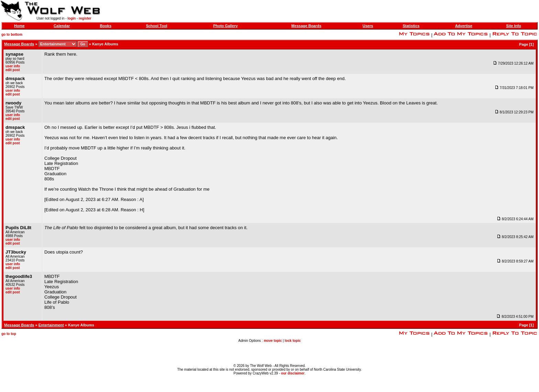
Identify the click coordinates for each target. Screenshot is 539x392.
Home (19, 26)
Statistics (411, 26)
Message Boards (306, 26)
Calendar (62, 26)
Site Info (513, 26)
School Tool (156, 26)
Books (106, 26)
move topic (273, 341)
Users (368, 26)
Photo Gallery (225, 26)
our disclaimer (293, 373)
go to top (9, 334)
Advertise (464, 26)
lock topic (293, 341)
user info (13, 66)
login (71, 18)
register (85, 18)
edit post (13, 70)
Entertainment (51, 325)
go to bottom (12, 35)
